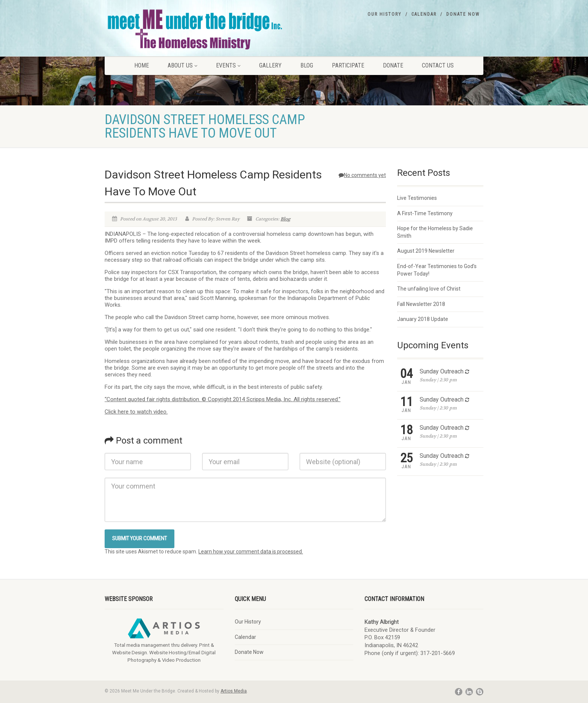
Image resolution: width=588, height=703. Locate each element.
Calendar (424, 14)
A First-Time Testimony (425, 213)
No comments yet (362, 175)
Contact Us (438, 65)
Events (228, 65)
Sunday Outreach (442, 371)
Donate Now (463, 14)
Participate (348, 65)
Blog (307, 65)
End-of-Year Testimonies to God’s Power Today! (437, 270)
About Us (182, 65)
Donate (393, 65)
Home (142, 65)
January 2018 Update (423, 319)
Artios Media (234, 691)
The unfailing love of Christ (429, 289)
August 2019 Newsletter (426, 251)
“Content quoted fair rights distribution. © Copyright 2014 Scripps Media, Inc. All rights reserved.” (223, 399)
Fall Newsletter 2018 (421, 304)
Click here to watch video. (136, 412)
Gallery (270, 65)
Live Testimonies (417, 198)
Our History (385, 14)
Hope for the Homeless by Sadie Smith (435, 232)
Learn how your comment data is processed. (251, 552)
